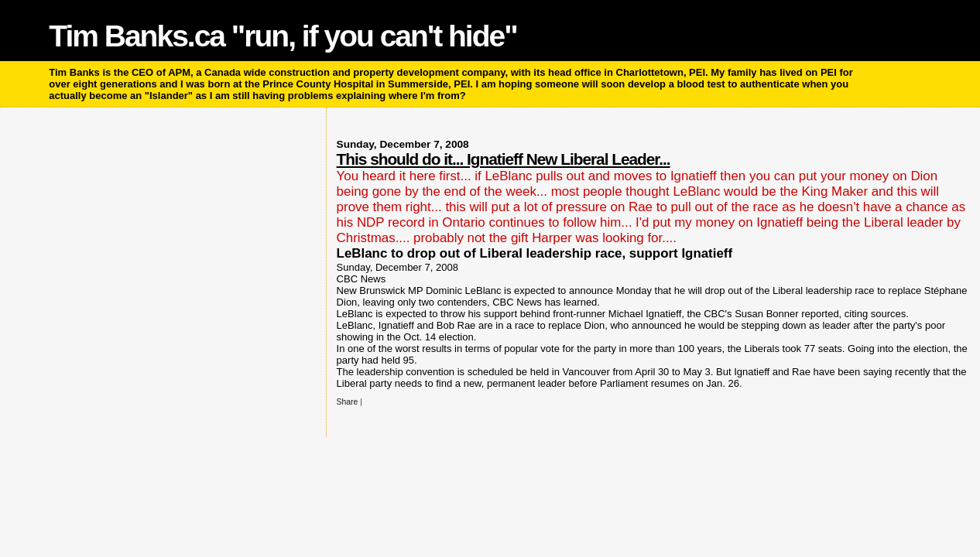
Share (348, 402)
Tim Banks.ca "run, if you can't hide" (283, 36)
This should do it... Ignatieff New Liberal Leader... (504, 159)
